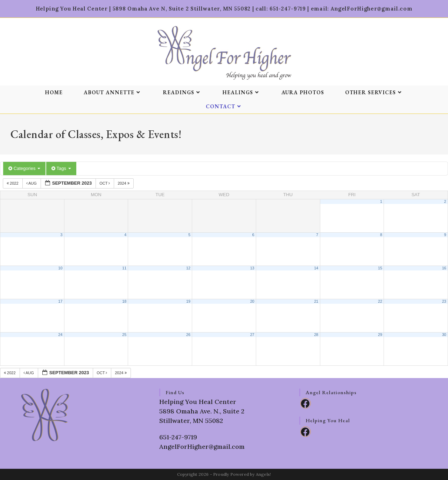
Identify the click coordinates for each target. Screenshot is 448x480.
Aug (32, 183)
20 (252, 301)
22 (380, 301)
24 (61, 335)
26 (188, 335)
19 (188, 301)
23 (444, 301)
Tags (61, 168)
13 (252, 268)
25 (124, 335)
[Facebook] (306, 403)
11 (124, 268)
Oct (105, 183)
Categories (24, 168)
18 (124, 301)
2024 (124, 183)
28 (316, 335)
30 (444, 335)
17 (61, 301)
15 (380, 268)
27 (252, 335)
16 (444, 268)
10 (61, 268)
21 (316, 301)
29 (380, 335)
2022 (13, 183)
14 (316, 268)
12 (188, 268)
